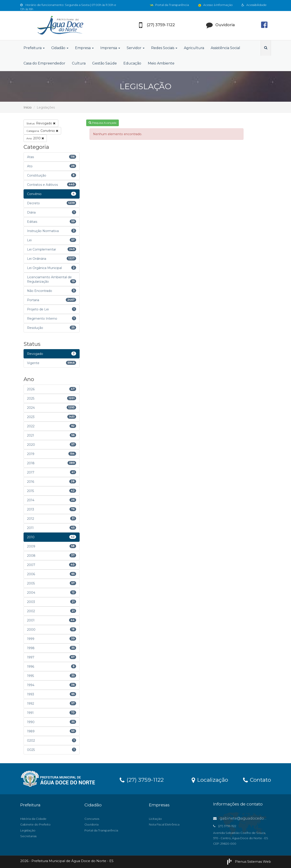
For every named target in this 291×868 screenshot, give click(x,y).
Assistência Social (225, 48)
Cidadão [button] (60, 48)
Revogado (41, 123)
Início (28, 107)
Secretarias (28, 836)
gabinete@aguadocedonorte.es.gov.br (252, 818)
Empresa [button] (84, 48)
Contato (257, 780)
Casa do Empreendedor (44, 63)
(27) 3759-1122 (142, 780)
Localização (210, 780)
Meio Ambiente (161, 63)
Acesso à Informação (215, 5)
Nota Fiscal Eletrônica (164, 824)
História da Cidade (33, 819)
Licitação (155, 819)
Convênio (42, 131)
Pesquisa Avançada (102, 123)
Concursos (92, 819)
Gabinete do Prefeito (35, 824)
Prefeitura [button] (34, 48)
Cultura (79, 63)
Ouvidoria (92, 824)
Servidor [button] (136, 48)
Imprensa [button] (110, 48)
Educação (132, 63)
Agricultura (194, 48)
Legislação (28, 830)
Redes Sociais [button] (164, 48)
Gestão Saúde (104, 63)
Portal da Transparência (169, 5)
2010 (35, 138)
